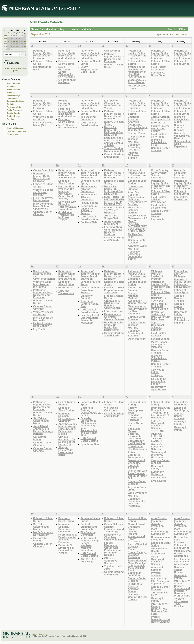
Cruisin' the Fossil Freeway (181, 540)
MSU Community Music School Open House (43, 206)
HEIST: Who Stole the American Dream (135, 588)
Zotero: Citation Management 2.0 (114, 150)
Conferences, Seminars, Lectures (15, 100)
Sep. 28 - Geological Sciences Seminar (157, 424)
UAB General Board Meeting (89, 124)
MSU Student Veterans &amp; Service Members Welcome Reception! (90, 544)
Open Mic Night (137, 339)
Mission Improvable (158, 218)
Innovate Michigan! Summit (134, 155)
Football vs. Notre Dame (181, 198)
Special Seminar (161, 339)
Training (10, 119)
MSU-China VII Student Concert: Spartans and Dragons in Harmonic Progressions (183, 588)
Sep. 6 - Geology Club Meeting (138, 129)
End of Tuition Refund (67, 403)
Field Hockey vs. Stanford (159, 68)
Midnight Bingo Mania (42, 68)
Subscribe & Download (15, 68)
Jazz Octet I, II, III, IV (160, 594)
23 (9, 46)
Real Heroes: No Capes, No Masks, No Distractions (114, 326)
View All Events (14, 84)
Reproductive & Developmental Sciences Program (68, 538)
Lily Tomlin (40, 329)
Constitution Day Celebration (137, 448)
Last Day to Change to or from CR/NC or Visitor (113, 104)
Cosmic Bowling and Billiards (114, 155)
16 (9, 44)
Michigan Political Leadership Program (158, 275)
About (35, 634)
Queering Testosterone (66, 292)
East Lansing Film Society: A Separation (160, 581)
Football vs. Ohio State (181, 403)
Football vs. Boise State (158, 74)
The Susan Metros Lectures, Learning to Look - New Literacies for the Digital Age (137, 436)
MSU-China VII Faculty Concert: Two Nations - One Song (160, 609)
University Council (86, 297)
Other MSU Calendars (16, 131)
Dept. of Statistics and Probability (89, 527)
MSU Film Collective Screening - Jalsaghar (135, 146)
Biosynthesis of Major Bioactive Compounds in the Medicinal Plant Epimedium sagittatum (137, 568)
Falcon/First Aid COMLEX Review (137, 547)
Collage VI (157, 375)
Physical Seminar (156, 574)
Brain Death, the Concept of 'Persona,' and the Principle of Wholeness (161, 413)
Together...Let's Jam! (113, 567)
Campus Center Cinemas (137, 138)
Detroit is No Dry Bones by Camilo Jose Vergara (66, 549)
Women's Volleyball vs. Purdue (159, 358)
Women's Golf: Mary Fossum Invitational (181, 174)
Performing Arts (14, 107)
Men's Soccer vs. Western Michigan (159, 344)
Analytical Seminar (157, 568)
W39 (5, 46)
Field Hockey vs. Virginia (159, 135)
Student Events (13, 116)
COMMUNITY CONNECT (159, 299)
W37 (5, 41)
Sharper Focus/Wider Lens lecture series (66, 451)
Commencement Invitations (161, 538)
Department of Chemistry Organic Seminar (114, 317)
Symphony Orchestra (157, 473)
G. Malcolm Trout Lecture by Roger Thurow (66, 216)
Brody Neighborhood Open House (89, 69)
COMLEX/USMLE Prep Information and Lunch (114, 290)
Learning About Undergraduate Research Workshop (113, 231)
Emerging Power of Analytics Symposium (135, 121)
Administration (13, 90)
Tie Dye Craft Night (136, 236)
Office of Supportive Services (111, 561)
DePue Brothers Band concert (43, 325)
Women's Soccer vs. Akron (43, 118)
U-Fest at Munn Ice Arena (67, 81)
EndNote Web (89, 222)
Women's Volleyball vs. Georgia (182, 136)
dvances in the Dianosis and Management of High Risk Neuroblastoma (137, 72)
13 (20, 41)
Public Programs (14, 110)
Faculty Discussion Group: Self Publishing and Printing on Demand (113, 549)
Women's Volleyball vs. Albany (182, 119)
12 (17, 41)
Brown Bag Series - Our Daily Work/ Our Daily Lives (114, 131)
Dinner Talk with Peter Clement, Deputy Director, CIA (138, 475)
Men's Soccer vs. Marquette (43, 319)
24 (11, 46)
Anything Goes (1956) (137, 488)
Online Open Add (43, 170)
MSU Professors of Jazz (138, 87)
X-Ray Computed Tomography (135, 455)
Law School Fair (114, 311)
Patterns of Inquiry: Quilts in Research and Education (43, 54)
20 (20, 44)
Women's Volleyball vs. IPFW (159, 142)
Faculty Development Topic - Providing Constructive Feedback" (136, 414)
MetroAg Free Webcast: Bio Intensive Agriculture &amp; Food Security (66, 193)
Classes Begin (113, 51)
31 (22, 36)
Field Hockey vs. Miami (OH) (43, 124)
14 (22, 41)
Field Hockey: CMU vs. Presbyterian (159, 199)
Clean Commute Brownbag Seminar (90, 290)
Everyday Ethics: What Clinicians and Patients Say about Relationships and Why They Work (89, 427)
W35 (5, 36)
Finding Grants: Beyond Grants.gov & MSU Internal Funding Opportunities (114, 302)
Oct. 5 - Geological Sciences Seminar (157, 560)
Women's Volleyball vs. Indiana (182, 320)
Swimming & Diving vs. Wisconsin (158, 455)
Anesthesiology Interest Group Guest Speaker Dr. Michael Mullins (68, 429)
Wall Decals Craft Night (111, 409)
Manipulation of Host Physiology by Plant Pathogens (138, 310)
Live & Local (158, 478)
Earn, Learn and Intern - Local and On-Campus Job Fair (114, 142)
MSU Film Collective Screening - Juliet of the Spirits (135, 254)
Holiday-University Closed (64, 103)
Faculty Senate (89, 203)
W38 (5, 44)
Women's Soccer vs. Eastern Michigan (43, 192)
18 (14, 44)
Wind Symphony (138, 493)
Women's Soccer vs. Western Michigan (114, 210)
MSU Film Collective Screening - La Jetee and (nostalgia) (137, 501)
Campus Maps (13, 134)
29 (17, 36)
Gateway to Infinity (158, 371)
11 (14, 41)
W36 (5, 38)
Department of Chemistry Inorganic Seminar (89, 210)
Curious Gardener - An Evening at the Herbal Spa (67, 441)
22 (25, 44)
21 (22, 44)
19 (17, 44)
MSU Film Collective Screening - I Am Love (135, 332)
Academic (11, 87)
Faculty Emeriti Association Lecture (160, 128)
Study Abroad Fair (136, 424)
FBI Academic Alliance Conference (89, 189)
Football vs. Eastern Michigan (181, 274)
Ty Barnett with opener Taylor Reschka (181, 602)
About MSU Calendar (16, 128)
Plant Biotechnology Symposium (160, 531)
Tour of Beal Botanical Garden (135, 210)
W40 (5, 49)
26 (9, 36)
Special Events (13, 113)
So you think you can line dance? (158, 381)
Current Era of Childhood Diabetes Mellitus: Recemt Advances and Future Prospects (136, 533)
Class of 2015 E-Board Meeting (138, 81)
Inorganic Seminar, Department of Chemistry (67, 417)
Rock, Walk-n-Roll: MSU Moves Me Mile (160, 306)
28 (14, 36)
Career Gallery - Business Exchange (137, 555)
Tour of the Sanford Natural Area (90, 304)
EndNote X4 (158, 123)
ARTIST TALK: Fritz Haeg (89, 560)
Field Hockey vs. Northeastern (43, 199)
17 (11, 44)
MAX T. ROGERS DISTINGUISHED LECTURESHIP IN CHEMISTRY (114, 201)
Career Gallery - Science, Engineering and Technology (114, 528)
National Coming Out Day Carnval (138, 597)
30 (20, 36)
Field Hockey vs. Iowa (159, 334)
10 (11, 41)
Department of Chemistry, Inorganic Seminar (136, 464)
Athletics (11, 93)
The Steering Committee (88, 118)
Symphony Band (90, 444)
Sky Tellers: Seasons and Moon (41, 421)
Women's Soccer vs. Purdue (43, 313)
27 (11, 36)
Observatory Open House (158, 388)
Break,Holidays (13, 96)
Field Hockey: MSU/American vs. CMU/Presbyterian (44, 275)
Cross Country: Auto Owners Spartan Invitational (160, 174)
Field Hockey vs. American (159, 206)
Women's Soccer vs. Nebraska (157, 447)
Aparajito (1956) (137, 246)
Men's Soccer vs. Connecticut (68, 126)
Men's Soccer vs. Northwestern (43, 534)
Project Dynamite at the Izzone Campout (161, 619)
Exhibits (10, 104)
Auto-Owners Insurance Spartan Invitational (159, 522)
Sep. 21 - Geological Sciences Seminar (157, 326)
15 (25, 41)
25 (14, 46)
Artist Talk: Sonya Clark (111, 217)
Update (15, 71)
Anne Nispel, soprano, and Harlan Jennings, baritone (43, 430)
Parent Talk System (135, 289)
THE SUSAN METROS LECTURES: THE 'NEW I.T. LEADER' (159, 436)
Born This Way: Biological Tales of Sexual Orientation (67, 205)
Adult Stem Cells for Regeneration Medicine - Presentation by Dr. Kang (137, 198)
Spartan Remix (137, 133)
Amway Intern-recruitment (113, 223)
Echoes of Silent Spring (43, 62)
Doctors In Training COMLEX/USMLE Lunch (91, 411)
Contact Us (43, 634)
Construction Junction (136, 188)
